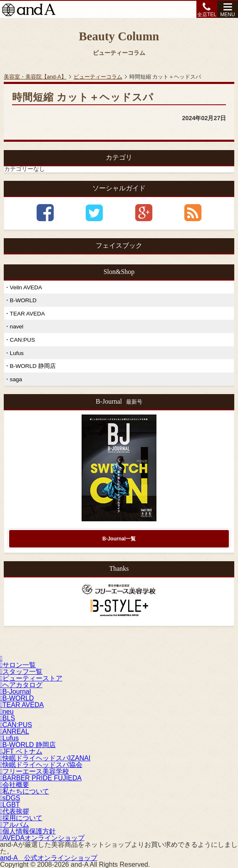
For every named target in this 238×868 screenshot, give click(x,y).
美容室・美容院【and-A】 (35, 77)
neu (7, 711)
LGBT (10, 805)
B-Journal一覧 (119, 539)
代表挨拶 (15, 811)
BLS (7, 718)
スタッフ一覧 (21, 672)
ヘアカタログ (21, 685)
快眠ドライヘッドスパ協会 (41, 765)
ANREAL (15, 731)
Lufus (17, 353)
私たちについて (25, 791)
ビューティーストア (31, 678)
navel (17, 327)
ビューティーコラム (98, 77)
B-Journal (15, 692)
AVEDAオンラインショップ (42, 838)
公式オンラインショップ (49, 858)
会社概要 (15, 785)
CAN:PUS (22, 340)
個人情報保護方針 (28, 831)
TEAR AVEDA (27, 314)
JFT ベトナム (21, 751)
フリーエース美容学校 (35, 771)
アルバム (15, 825)
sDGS (10, 798)
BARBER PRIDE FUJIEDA (41, 778)
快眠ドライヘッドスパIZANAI (45, 758)
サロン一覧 (18, 665)
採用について (21, 818)
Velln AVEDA (26, 287)
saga (16, 379)
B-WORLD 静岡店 (33, 366)
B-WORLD (23, 300)
